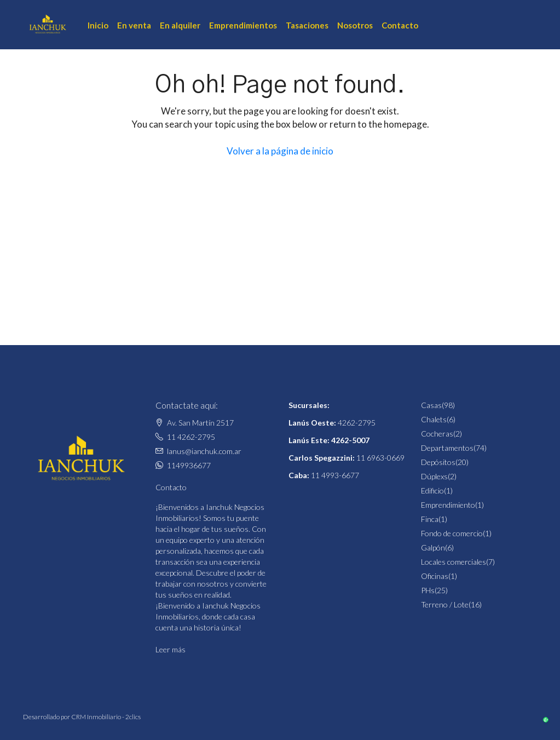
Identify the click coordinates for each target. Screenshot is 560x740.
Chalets (434, 419)
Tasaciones (307, 25)
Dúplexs (434, 476)
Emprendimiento (448, 505)
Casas (431, 405)
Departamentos (447, 448)
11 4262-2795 (191, 437)
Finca (430, 519)
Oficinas (435, 576)
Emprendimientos (243, 25)
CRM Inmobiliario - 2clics (106, 717)
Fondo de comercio (452, 533)
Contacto (400, 25)
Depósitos (438, 462)
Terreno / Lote (445, 604)
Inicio (98, 25)
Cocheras (437, 434)
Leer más (171, 649)
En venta (134, 25)
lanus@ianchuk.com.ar (204, 451)
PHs (428, 590)
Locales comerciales (454, 562)
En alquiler (180, 25)
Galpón (433, 547)
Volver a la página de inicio (280, 151)
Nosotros (355, 25)
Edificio (432, 491)
